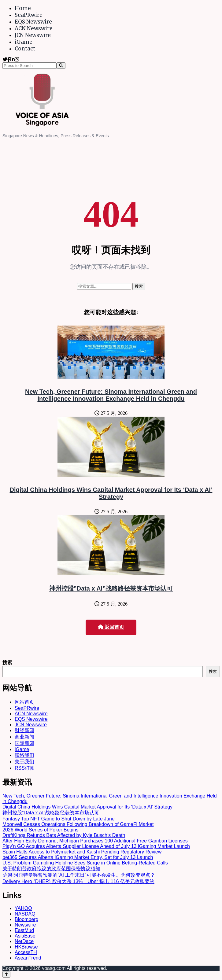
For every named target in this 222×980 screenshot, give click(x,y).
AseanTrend (28, 958)
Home (23, 8)
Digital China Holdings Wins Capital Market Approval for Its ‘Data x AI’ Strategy (111, 493)
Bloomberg (26, 919)
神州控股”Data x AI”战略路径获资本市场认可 (111, 588)
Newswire (25, 925)
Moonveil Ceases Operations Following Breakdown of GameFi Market (78, 824)
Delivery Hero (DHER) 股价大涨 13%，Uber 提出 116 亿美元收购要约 (78, 881)
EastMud (24, 930)
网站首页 (24, 702)
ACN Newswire (34, 28)
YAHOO (23, 908)
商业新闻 (24, 737)
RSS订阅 (25, 768)
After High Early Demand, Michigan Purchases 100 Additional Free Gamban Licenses (95, 841)
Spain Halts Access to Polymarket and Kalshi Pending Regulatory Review (82, 852)
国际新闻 (24, 743)
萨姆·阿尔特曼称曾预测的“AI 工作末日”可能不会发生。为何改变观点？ (79, 875)
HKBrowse (26, 947)
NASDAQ (25, 914)
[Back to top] (6, 974)
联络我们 (24, 755)
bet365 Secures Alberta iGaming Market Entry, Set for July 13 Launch (78, 857)
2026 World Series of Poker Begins (41, 830)
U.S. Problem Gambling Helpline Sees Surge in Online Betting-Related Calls (85, 863)
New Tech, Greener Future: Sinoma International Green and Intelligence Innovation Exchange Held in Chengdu (111, 395)
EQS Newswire (33, 22)
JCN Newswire (33, 35)
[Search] (61, 66)
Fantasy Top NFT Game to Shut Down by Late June (59, 819)
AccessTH (26, 952)
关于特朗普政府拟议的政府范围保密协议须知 (51, 869)
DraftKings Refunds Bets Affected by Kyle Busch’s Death (64, 835)
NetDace (24, 941)
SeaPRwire (29, 15)
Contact (25, 49)
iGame (24, 42)
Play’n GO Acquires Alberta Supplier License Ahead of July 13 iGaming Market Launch (96, 846)
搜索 (7, 663)
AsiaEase (25, 936)
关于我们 (24, 762)
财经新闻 (24, 730)
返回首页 (111, 627)
